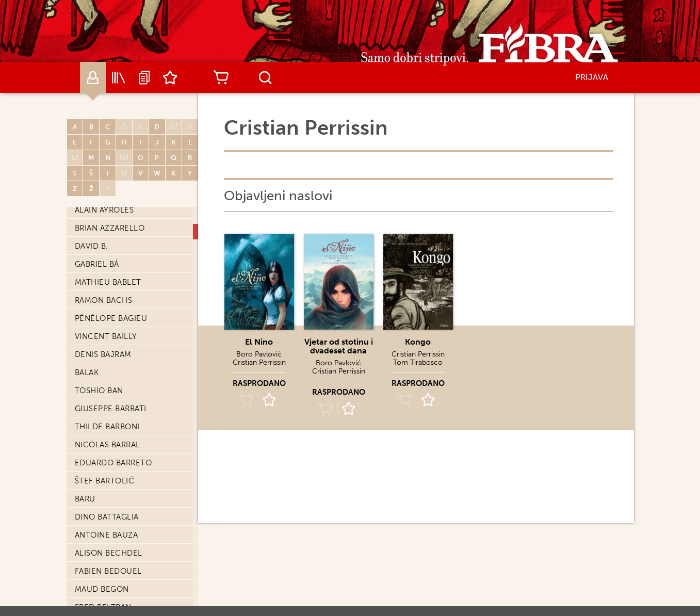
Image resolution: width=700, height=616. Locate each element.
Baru (85, 499)
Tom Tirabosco (418, 362)
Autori (93, 77)
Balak (87, 372)
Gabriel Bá (97, 264)
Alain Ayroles (104, 210)
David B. (92, 246)
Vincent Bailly (106, 336)
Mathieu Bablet (108, 282)
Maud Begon (102, 589)
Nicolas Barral (108, 445)
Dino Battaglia (107, 517)
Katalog (119, 77)
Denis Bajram (103, 354)
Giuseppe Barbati (111, 409)
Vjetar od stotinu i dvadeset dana (339, 346)
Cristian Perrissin (259, 362)
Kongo (418, 342)
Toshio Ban (99, 391)
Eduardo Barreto (113, 463)
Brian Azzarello (110, 228)
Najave (144, 77)
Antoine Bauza (107, 535)
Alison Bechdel (109, 553)
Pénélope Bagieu (111, 318)
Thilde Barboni (107, 427)
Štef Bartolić (105, 481)
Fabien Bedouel (108, 571)
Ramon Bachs (104, 300)
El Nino (259, 342)
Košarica (221, 77)
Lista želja (170, 77)
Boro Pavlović (259, 354)
